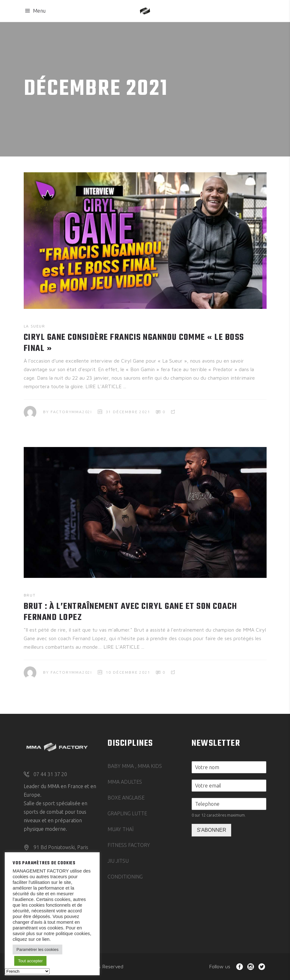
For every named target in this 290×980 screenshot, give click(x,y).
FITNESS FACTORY (129, 845)
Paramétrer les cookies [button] (37, 949)
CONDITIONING (125, 877)
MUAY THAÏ (120, 829)
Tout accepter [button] (30, 961)
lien (45, 939)
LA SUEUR (34, 326)
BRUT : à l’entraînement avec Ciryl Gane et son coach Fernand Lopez (130, 612)
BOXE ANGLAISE (126, 798)
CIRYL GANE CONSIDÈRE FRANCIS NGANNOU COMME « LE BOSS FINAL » (134, 343)
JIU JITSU (118, 861)
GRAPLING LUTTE (127, 813)
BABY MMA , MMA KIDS (135, 766)
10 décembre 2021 (128, 672)
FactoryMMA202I (71, 412)
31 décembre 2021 (128, 412)
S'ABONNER (211, 830)
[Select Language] (27, 971)
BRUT (30, 595)
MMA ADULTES (125, 782)
